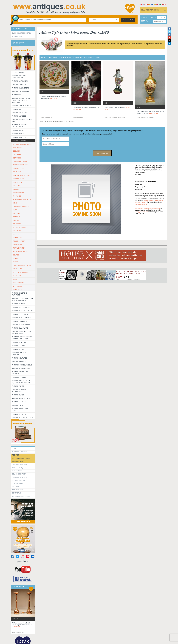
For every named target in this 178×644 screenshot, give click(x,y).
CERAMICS (17, 158)
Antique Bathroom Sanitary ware (19, 126)
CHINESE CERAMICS (20, 165)
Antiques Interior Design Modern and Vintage (22, 338)
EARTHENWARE (19, 193)
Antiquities (16, 95)
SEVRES (16, 255)
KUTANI (16, 210)
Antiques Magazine (20, 465)
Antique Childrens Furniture (20, 294)
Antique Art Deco (19, 116)
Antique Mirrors (19, 362)
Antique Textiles (19, 402)
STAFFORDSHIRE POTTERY (23, 265)
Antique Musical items (21, 368)
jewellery (144, 203)
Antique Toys (17, 405)
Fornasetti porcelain (22, 200)
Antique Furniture (20, 321)
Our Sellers (17, 471)
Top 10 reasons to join (21, 458)
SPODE (16, 262)
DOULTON (17, 189)
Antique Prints (18, 386)
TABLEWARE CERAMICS (21, 272)
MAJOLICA (17, 213)
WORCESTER (18, 290)
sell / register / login (150, 10)
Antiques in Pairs (19, 377)
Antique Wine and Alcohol (23, 418)
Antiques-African (19, 85)
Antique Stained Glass (21, 325)
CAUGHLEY (17, 155)
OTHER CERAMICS (20, 227)
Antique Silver (18, 395)
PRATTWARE (18, 245)
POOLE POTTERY (19, 241)
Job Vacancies (18, 490)
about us (16, 487)
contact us (17, 493)
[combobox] (104, 20)
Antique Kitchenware (21, 91)
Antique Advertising (20, 81)
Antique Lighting (19, 346)
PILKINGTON (17, 238)
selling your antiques (141, 212)
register (16, 455)
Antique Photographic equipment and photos (21, 382)
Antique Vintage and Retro (20, 410)
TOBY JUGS (17, 276)
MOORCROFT (18, 224)
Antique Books (18, 130)
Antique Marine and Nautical (20, 373)
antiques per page (149, 17)
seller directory (19, 474)
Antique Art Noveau (20, 113)
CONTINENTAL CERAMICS (22, 175)
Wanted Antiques (19, 468)
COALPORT (17, 172)
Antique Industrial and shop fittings (21, 333)
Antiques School (19, 461)
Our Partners (18, 484)
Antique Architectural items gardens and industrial (21, 100)
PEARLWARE (18, 234)
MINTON (16, 220)
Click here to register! (22, 33)
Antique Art (17, 109)
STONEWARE (18, 269)
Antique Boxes (18, 134)
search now (128, 20)
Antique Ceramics (19, 141)
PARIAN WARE (18, 231)
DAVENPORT (18, 182)
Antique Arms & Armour (21, 106)
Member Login (18, 36)
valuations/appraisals (21, 496)
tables (161, 201)
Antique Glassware (20, 328)
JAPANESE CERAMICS (21, 207)
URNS (15, 279)
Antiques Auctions (20, 452)
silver (157, 201)
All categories (18, 72)
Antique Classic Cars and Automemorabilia (22, 299)
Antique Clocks (18, 304)
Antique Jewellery (20, 342)
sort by (144, 21)
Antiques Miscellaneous (22, 365)
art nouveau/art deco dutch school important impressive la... (23, 625)
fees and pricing (19, 480)
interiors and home (141, 204)
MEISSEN (16, 217)
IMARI (15, 203)
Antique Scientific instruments (19, 391)
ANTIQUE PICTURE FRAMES (22, 318)
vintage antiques (149, 201)
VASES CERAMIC (19, 283)
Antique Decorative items (22, 311)
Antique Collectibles (21, 307)
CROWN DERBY (19, 179)
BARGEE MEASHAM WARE (22, 144)
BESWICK (16, 151)
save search (102, 153)
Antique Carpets (19, 137)
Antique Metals (18, 349)
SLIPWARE (17, 258)
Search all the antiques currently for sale (147, 208)
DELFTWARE (18, 186)
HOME (14, 449)
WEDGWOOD (18, 286)
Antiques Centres (19, 477)
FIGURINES (17, 196)
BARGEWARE (18, 148)
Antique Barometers (20, 88)
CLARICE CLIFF (18, 168)
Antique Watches (19, 414)
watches (137, 203)
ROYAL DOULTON (19, 248)
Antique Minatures (20, 358)
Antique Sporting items (21, 398)
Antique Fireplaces (20, 314)
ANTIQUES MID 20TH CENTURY (19, 354)
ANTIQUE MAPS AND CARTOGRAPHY (19, 77)
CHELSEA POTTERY (20, 161)
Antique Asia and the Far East (22, 121)
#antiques (23, 561)
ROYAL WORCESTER (20, 252)
